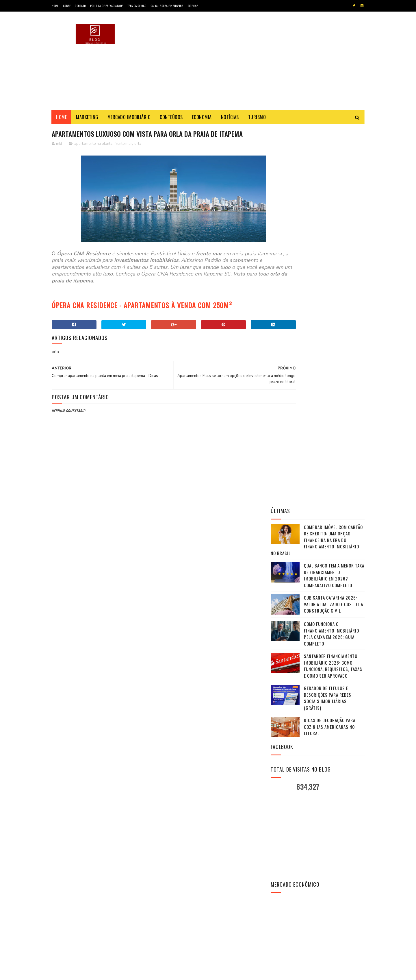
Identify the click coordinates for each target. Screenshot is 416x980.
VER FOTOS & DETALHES (318, 803)
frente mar (123, 144)
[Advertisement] (259, 61)
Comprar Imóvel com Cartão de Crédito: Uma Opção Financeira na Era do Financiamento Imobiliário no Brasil (317, 162)
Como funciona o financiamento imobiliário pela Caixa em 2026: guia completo (331, 256)
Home (55, 6)
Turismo (257, 117)
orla (138, 144)
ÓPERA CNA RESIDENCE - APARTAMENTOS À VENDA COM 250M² (142, 306)
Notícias (230, 117)
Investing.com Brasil (293, 664)
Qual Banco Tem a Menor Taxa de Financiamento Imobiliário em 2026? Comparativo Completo (334, 197)
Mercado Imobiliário (129, 117)
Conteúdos (172, 117)
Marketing (87, 117)
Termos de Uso (137, 6)
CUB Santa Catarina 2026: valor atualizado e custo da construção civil (334, 226)
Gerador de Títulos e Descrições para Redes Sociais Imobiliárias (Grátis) (328, 320)
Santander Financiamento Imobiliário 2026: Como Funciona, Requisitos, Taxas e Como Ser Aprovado (333, 288)
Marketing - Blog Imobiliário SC (104, 973)
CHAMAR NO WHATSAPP (317, 818)
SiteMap (193, 6)
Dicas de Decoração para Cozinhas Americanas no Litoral (330, 348)
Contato (80, 6)
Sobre (67, 6)
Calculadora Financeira (167, 6)
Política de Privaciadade (107, 6)
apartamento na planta (93, 144)
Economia (202, 117)
